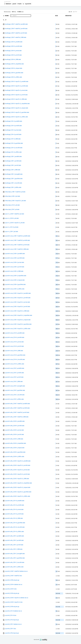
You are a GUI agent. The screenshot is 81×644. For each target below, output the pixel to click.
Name (7, 16)
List (70, 12)
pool (14, 4)
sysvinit (28, 4)
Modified (68, 16)
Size (57, 16)
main (20, 4)
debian (8, 4)
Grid (75, 12)
